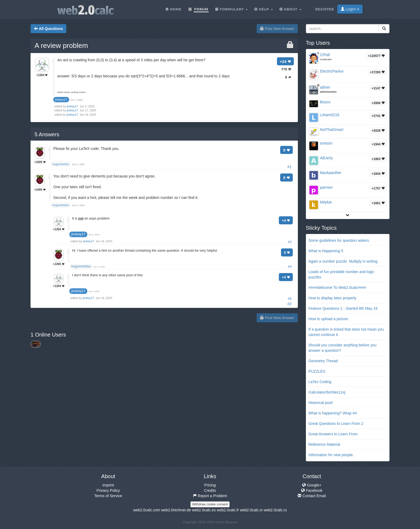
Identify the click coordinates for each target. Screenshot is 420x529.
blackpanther (331, 173)
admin (325, 87)
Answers (47, 134)
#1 (290, 167)
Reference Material (324, 444)
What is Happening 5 (326, 251)
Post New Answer (277, 29)
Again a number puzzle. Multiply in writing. (344, 261)
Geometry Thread (323, 361)
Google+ (312, 485)
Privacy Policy (108, 490)
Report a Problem (210, 496)
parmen (326, 187)
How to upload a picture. (329, 319)
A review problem (61, 46)
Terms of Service (108, 496)
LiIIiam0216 (330, 115)
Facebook (312, 490)
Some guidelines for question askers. (339, 240)
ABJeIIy (327, 158)
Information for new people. (331, 455)
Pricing (210, 485)
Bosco (325, 102)
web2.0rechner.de (176, 510)
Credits (210, 490)
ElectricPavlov (332, 71)
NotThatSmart (332, 130)
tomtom (326, 143)
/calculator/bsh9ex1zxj (327, 392)
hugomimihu (81, 266)
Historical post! (321, 403)
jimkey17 (73, 106)
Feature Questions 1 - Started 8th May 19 (343, 308)
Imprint (108, 485)
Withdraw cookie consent (210, 504)
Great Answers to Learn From (333, 434)
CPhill (325, 55)
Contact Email (312, 496)
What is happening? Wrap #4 (333, 413)
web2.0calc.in (251, 510)
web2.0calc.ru (275, 510)
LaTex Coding (320, 382)
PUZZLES (317, 371)
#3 (290, 242)
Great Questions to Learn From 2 (336, 424)
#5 (290, 299)
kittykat (326, 202)
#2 (290, 304)
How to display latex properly (333, 298)
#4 (290, 267)
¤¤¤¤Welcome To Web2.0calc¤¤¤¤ (337, 288)
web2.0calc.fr (228, 510)
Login (350, 9)
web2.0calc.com (147, 510)
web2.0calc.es (204, 510)
